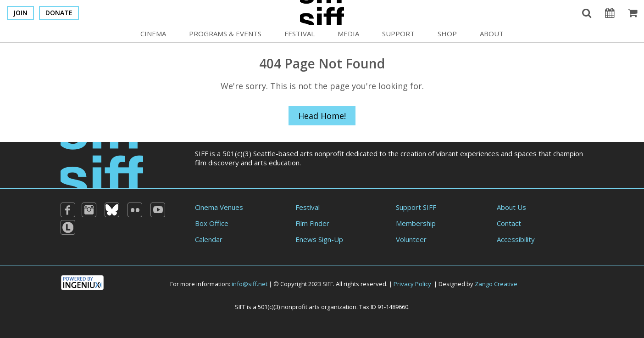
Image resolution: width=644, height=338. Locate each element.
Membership (416, 223)
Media (348, 34)
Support (398, 34)
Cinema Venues (219, 207)
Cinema (153, 34)
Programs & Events (225, 34)
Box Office (212, 223)
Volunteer (411, 239)
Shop (447, 34)
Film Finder (312, 223)
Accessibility (516, 239)
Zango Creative (496, 284)
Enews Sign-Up (319, 239)
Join (20, 13)
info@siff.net (250, 284)
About (492, 34)
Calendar (209, 239)
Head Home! (322, 116)
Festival (300, 34)
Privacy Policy (412, 284)
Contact (509, 223)
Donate (59, 13)
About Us (511, 207)
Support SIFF (416, 207)
